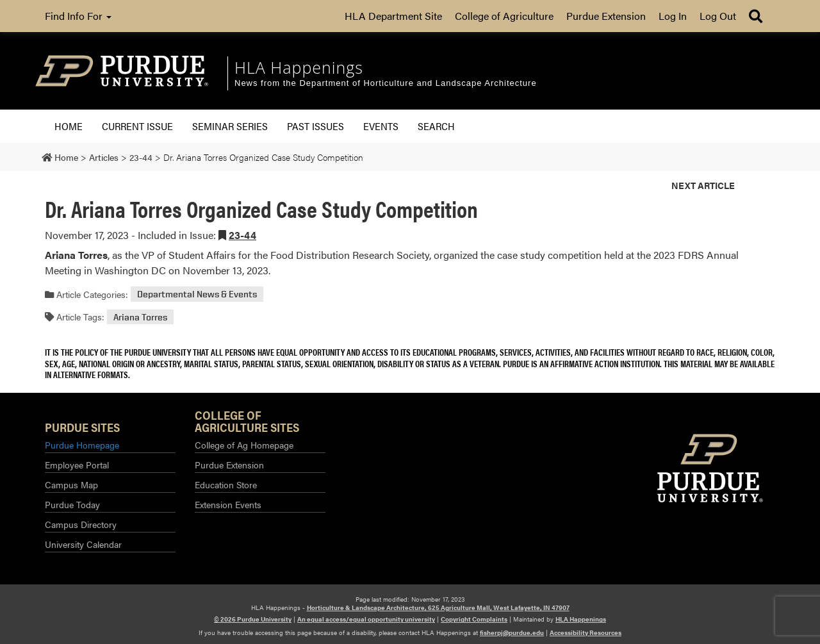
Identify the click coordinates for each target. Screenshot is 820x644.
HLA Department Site (393, 16)
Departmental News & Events (197, 294)
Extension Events (228, 504)
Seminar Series (230, 126)
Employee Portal (77, 465)
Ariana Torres (140, 317)
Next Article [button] (703, 185)
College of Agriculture (504, 16)
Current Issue (137, 126)
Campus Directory (81, 524)
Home (69, 126)
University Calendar (83, 544)
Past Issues (316, 126)
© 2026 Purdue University (253, 619)
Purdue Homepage (82, 445)
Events (381, 126)
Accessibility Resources (586, 632)
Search (436, 126)
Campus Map (71, 484)
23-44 (242, 235)
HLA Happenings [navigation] (299, 67)
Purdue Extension (606, 16)
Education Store (226, 484)
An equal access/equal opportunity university (366, 619)
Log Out (718, 16)
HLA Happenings (581, 619)
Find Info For (78, 16)
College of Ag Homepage (244, 445)
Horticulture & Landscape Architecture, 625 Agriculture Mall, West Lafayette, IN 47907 (438, 607)
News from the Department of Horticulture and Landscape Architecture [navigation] (386, 83)
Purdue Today (72, 504)
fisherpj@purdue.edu (512, 632)
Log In (673, 16)
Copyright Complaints (474, 619)
